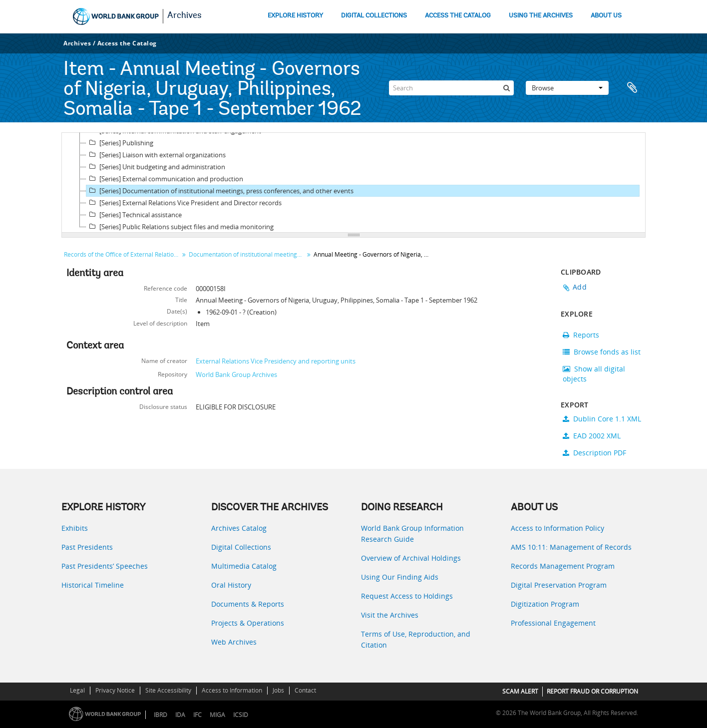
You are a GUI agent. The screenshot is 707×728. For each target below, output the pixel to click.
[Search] (451, 88)
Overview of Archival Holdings (411, 558)
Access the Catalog (127, 43)
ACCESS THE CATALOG (458, 16)
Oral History (231, 585)
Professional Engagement (553, 623)
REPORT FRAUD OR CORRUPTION (592, 691)
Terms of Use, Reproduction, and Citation (416, 639)
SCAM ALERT (520, 691)
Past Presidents (87, 547)
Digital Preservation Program (559, 585)
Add (580, 287)
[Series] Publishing (120, 143)
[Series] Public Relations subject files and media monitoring (180, 227)
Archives (184, 16)
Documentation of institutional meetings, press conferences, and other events (247, 254)
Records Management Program (563, 566)
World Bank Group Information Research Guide (412, 534)
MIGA (217, 715)
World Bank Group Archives (236, 374)
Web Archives (234, 642)
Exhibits (75, 528)
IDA (180, 715)
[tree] (353, 183)
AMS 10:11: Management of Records (571, 547)
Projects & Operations (248, 623)
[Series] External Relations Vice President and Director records (184, 203)
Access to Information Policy (557, 528)
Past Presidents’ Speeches (105, 566)
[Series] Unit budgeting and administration (156, 167)
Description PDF (594, 453)
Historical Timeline (93, 585)
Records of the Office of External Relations (122, 254)
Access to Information (232, 690)
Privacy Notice (115, 690)
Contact (305, 690)
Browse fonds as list (602, 352)
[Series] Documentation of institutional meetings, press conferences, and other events (220, 191)
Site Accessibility (168, 690)
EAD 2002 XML (592, 436)
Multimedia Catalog (244, 566)
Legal (77, 690)
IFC (197, 715)
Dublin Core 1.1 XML (602, 419)
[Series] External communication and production (165, 179)
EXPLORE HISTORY (295, 16)
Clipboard (633, 88)
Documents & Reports (248, 604)
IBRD (161, 715)
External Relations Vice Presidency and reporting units (276, 361)
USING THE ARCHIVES (541, 16)
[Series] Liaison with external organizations (156, 155)
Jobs (278, 690)
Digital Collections (241, 547)
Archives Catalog (239, 528)
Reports (581, 335)
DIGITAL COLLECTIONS (374, 16)
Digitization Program (545, 604)
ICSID (241, 715)
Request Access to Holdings (407, 596)
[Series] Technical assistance (134, 215)
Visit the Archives (390, 615)
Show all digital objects (594, 374)
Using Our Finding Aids (400, 577)
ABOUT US (606, 16)
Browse (567, 88)
